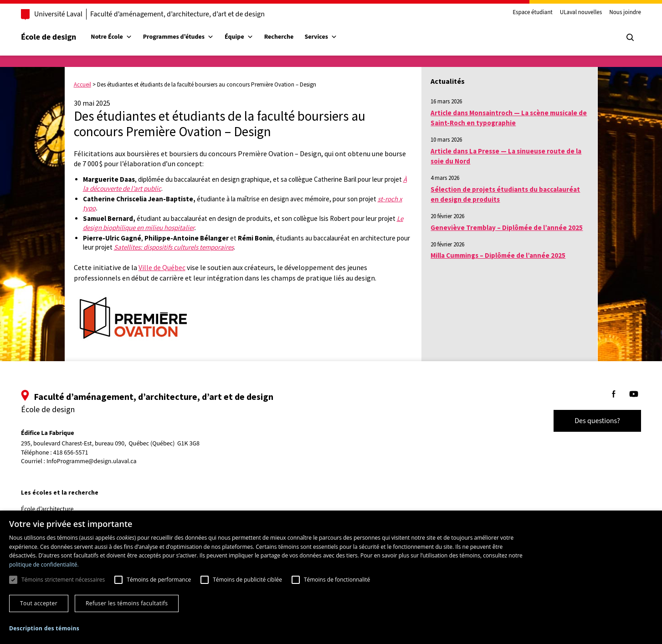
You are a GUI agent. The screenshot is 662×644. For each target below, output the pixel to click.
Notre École (120, 37)
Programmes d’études (187, 37)
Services (330, 37)
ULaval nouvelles (572, 13)
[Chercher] (621, 37)
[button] (44, 628)
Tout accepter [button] (39, 603)
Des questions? (588, 421)
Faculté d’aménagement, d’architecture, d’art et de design (187, 14)
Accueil (82, 84)
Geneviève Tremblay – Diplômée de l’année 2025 (507, 227)
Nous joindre (616, 13)
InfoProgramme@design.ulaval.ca (101, 461)
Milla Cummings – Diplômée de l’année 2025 (498, 255)
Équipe (248, 37)
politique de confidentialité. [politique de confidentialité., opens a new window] (44, 565)
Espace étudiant (523, 13)
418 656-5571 (80, 453)
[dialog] (331, 577)
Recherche (288, 37)
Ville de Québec (162, 267)
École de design (58, 37)
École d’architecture (56, 509)
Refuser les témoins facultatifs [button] (127, 603)
